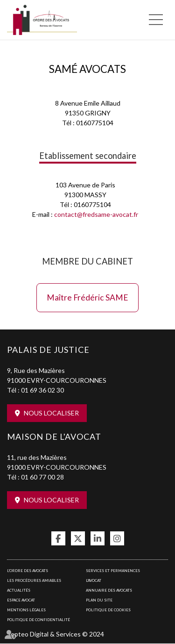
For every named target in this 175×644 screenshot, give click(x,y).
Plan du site (99, 600)
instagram (117, 538)
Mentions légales (26, 610)
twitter (78, 538)
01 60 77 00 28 (42, 477)
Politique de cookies (108, 610)
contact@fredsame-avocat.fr (96, 214)
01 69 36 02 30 (42, 390)
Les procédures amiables (34, 580)
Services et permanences (113, 571)
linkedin (98, 538)
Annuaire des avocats (109, 590)
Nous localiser (51, 413)
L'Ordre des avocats (28, 571)
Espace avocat (21, 600)
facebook (58, 538)
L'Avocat (94, 580)
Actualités (19, 590)
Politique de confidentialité (38, 620)
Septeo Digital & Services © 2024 (56, 634)
